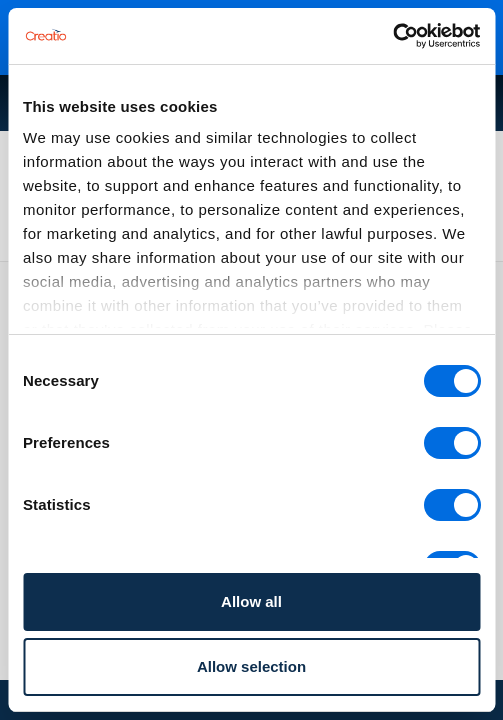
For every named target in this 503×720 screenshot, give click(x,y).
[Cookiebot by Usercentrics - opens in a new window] (392, 36)
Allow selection (251, 666)
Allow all (251, 601)
